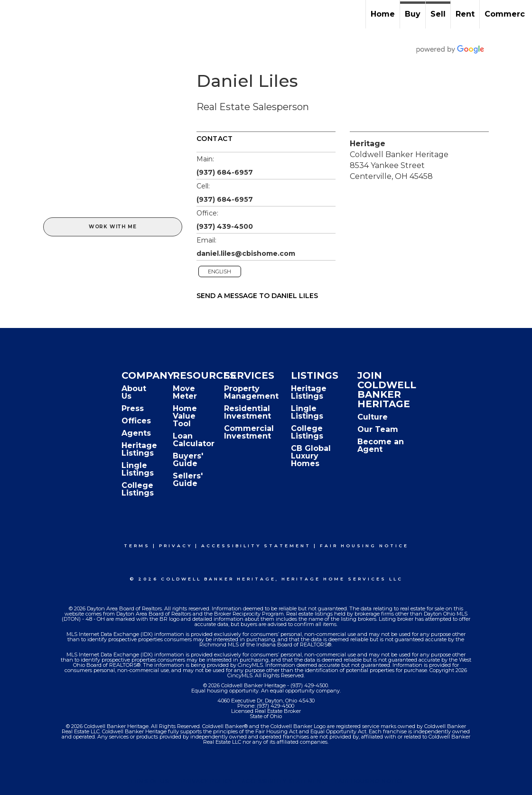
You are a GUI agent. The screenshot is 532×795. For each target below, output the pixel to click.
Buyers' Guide (188, 460)
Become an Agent (381, 445)
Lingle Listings (138, 469)
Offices (136, 421)
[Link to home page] (12, 14)
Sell (438, 14)
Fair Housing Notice (364, 546)
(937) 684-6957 (225, 172)
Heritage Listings (139, 449)
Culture (373, 417)
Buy (413, 14)
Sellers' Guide (188, 480)
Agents (136, 433)
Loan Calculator (194, 440)
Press (133, 408)
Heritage (368, 144)
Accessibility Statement (256, 546)
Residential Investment (247, 412)
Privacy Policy (207, 781)
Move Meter (185, 392)
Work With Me (113, 227)
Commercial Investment (249, 432)
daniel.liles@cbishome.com (246, 253)
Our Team (378, 429)
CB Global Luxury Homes (311, 456)
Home (383, 14)
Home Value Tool (185, 416)
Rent (465, 14)
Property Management (251, 392)
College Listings (138, 489)
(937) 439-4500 (225, 226)
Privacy (176, 546)
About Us (134, 392)
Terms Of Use (150, 781)
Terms (137, 546)
